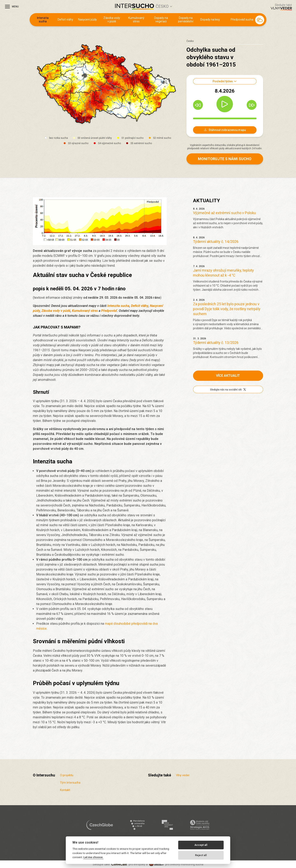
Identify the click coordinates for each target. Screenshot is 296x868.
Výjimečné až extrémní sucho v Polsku (224, 213)
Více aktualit (228, 376)
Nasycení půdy (87, 20)
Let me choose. (93, 857)
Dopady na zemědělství (186, 20)
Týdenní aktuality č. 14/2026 (216, 242)
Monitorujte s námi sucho (225, 159)
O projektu (67, 775)
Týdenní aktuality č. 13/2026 (216, 343)
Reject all (201, 855)
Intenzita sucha (43, 20)
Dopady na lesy (210, 20)
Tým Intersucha (70, 783)
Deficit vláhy (65, 20)
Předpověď (109, 311)
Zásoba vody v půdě (112, 20)
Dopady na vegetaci (161, 20)
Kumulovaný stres (136, 20)
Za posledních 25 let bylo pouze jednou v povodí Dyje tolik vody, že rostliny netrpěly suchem (227, 309)
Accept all (201, 845)
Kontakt (65, 790)
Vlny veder (183, 775)
